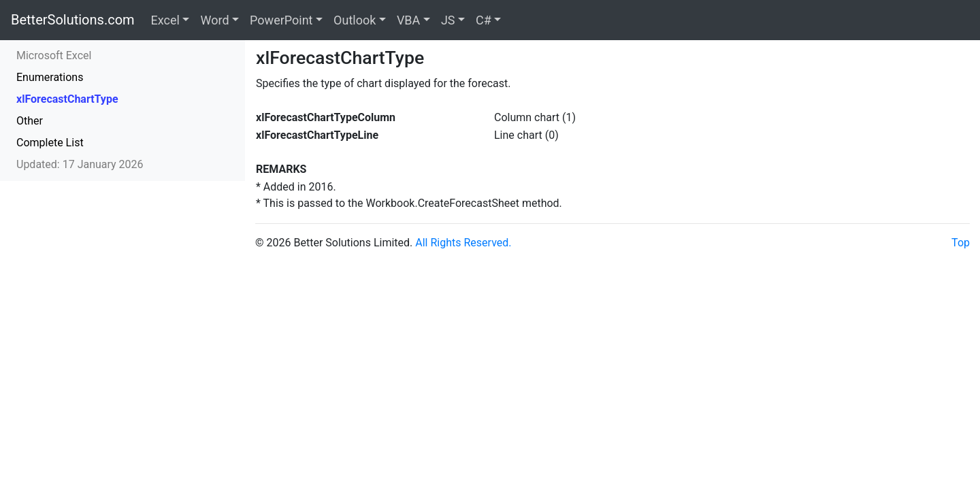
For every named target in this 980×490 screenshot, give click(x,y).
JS (448, 20)
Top (961, 243)
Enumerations (50, 77)
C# (484, 20)
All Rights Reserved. (463, 243)
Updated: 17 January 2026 (80, 164)
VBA (408, 20)
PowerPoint (281, 20)
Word (214, 20)
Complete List (50, 143)
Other (30, 121)
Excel (165, 20)
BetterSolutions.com (73, 20)
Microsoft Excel (54, 55)
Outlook (355, 20)
